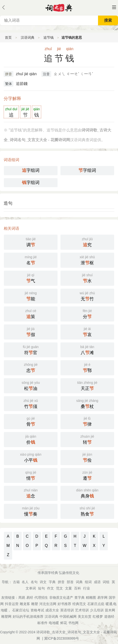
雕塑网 (6, 616)
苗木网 (110, 610)
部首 (70, 582)
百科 (78, 588)
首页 (8, 37)
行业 (87, 588)
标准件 (42, 623)
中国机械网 (68, 616)
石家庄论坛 (21, 610)
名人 (25, 582)
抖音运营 (12, 604)
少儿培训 (97, 610)
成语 (97, 582)
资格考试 (37, 610)
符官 (31, 350)
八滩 (87, 350)
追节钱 (49, 37)
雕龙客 (25, 604)
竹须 (31, 403)
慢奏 (31, 511)
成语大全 (52, 610)
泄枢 (87, 260)
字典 (52, 582)
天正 (87, 385)
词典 (79, 582)
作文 (50, 588)
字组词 (31, 170)
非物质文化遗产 (61, 598)
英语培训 (67, 610)
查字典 (79, 598)
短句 (41, 588)
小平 (31, 457)
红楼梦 (98, 616)
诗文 (43, 582)
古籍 (16, 582)
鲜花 (64, 623)
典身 (87, 493)
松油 (31, 385)
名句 (34, 582)
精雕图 (91, 598)
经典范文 (79, 604)
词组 (106, 582)
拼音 (9, 74)
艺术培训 (82, 610)
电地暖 (54, 623)
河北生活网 (48, 604)
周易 (22, 598)
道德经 (109, 616)
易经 (30, 598)
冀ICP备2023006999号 (62, 638)
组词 (88, 582)
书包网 (73, 623)
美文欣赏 (85, 616)
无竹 (87, 296)
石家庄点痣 (96, 604)
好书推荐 (64, 604)
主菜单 (114, 7)
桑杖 (87, 403)
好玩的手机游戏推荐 (28, 616)
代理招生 (41, 598)
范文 (59, 588)
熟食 (87, 511)
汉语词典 (28, 37)
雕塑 (35, 604)
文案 (69, 588)
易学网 (102, 598)
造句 (8, 203)
